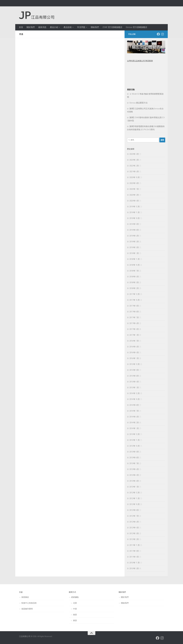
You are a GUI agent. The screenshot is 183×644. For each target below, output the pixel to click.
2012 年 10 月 (135, 504)
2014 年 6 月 (134, 417)
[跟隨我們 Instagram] (162, 34)
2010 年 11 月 (135, 563)
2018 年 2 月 (134, 288)
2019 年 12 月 (135, 207)
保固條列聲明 (27, 609)
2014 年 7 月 (134, 411)
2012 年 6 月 (134, 522)
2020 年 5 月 (134, 195)
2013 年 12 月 (135, 434)
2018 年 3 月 (134, 282)
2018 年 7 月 (134, 271)
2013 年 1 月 (134, 487)
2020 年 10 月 (135, 177)
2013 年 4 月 (134, 475)
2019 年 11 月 (135, 212)
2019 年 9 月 (134, 224)
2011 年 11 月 (135, 545)
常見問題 (81, 27)
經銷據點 (75, 597)
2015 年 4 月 (134, 382)
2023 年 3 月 (134, 154)
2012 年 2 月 (134, 539)
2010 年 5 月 (134, 568)
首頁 (21, 27)
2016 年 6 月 (134, 347)
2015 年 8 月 (134, 376)
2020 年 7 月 (134, 189)
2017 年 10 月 (135, 300)
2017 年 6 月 (134, 323)
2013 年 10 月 (135, 446)
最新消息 (42, 27)
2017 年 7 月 (134, 317)
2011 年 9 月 (134, 551)
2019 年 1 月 (134, 253)
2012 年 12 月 (135, 493)
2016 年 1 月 (134, 358)
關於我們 (31, 27)
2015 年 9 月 (134, 370)
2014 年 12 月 (135, 393)
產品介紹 (54, 27)
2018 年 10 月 (135, 265)
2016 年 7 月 (134, 341)
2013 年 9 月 (134, 452)
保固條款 (25, 597)
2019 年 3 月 (134, 247)
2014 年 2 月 (134, 423)
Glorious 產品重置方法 (138, 103)
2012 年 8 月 (134, 510)
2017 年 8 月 (134, 312)
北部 (75, 603)
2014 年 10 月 (135, 399)
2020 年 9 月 (134, 183)
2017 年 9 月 (134, 306)
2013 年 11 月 (135, 440)
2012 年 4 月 (134, 528)
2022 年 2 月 (134, 166)
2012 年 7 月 (134, 516)
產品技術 (68, 27)
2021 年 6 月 (134, 172)
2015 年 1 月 (134, 388)
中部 (75, 609)
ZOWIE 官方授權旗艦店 (112, 27)
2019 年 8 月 (134, 230)
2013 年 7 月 (134, 463)
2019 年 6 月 (134, 236)
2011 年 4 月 (134, 557)
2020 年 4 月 (134, 201)
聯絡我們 (95, 27)
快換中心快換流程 (29, 603)
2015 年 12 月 (135, 364)
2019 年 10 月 (135, 218)
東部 (75, 621)
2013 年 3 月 (134, 481)
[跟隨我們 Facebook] (158, 34)
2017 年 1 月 (134, 335)
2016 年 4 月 (134, 353)
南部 (75, 615)
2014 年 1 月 (134, 428)
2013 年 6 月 (134, 469)
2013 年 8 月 (134, 458)
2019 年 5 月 (134, 242)
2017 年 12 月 (135, 294)
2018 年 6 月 (134, 277)
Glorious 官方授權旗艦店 (136, 27)
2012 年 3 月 (134, 533)
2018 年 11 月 (135, 259)
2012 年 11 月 (135, 498)
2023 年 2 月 (134, 160)
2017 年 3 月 (134, 329)
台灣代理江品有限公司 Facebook (140, 61)
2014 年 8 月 (134, 405)
